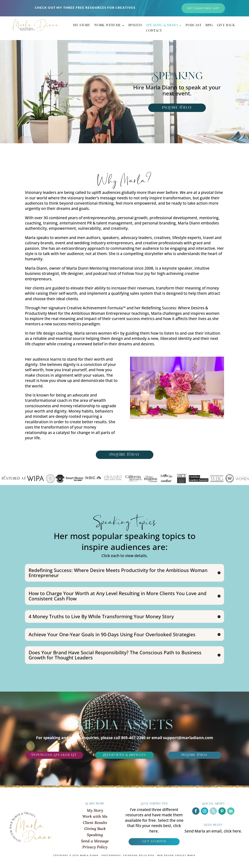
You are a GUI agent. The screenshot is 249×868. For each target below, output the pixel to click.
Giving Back (95, 829)
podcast (194, 26)
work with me (107, 26)
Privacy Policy (95, 847)
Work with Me (95, 816)
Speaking (95, 835)
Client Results (95, 823)
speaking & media (162, 26)
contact (154, 31)
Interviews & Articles (124, 755)
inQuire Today (177, 108)
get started (154, 842)
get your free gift (203, 8)
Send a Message (95, 841)
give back (226, 26)
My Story (95, 810)
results (135, 26)
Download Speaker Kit (54, 755)
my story (82, 26)
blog (209, 26)
